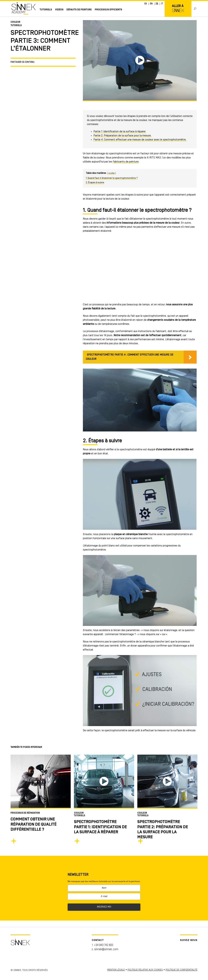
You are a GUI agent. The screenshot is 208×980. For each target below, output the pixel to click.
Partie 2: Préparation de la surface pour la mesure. (122, 136)
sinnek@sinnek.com (106, 949)
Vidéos (59, 10)
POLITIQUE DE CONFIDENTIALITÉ (182, 970)
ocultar (112, 173)
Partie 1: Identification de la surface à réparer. (120, 132)
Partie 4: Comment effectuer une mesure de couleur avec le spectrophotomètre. (140, 140)
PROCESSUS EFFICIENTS (108, 10)
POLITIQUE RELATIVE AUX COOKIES (145, 970)
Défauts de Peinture (79, 10)
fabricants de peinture (126, 162)
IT (162, 4)
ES (146, 4)
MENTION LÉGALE (116, 970)
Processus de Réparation (25, 813)
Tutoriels (46, 10)
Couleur (15, 22)
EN (151, 4)
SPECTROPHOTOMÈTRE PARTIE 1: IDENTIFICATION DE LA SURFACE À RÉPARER (100, 827)
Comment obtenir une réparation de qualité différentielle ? (34, 824)
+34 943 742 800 (104, 945)
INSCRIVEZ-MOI (104, 907)
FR (157, 4)
